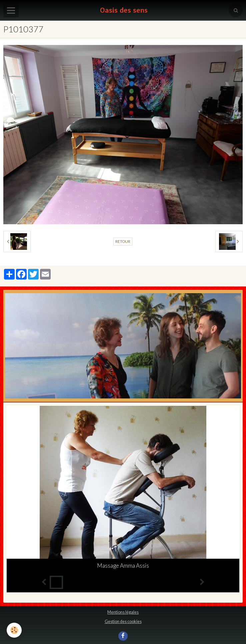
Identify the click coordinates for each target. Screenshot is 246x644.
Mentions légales (123, 612)
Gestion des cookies (123, 622)
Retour (123, 241)
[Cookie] (14, 630)
